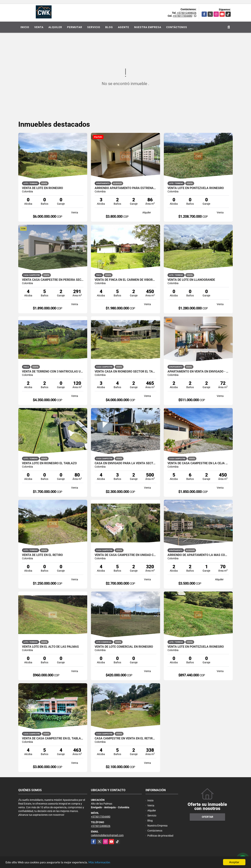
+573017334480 (183, 16)
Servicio (94, 27)
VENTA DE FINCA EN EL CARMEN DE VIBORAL (126, 280)
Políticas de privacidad (160, 836)
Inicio (25, 27)
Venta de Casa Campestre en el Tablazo (53, 738)
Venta (39, 27)
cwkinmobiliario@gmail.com (107, 835)
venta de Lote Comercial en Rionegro (124, 647)
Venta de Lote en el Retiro (42, 555)
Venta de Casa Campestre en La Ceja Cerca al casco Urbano (198, 463)
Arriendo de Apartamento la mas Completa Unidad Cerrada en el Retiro (198, 555)
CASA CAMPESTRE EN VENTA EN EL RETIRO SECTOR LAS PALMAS (126, 738)
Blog (109, 27)
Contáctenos (177, 27)
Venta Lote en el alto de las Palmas (50, 647)
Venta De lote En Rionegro (42, 188)
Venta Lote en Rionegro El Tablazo (49, 463)
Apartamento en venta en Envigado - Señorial (198, 372)
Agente (124, 27)
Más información (99, 863)
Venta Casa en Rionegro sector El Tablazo (126, 372)
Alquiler (55, 27)
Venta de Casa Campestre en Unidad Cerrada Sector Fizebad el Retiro (126, 555)
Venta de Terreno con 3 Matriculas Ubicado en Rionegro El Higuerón (53, 372)
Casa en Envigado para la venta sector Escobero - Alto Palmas (126, 463)
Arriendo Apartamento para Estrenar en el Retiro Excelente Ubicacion (126, 188)
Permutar (75, 27)
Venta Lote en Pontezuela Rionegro (196, 188)
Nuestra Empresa (148, 27)
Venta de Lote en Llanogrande (191, 280)
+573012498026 (187, 13)
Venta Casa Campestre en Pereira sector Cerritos (53, 280)
